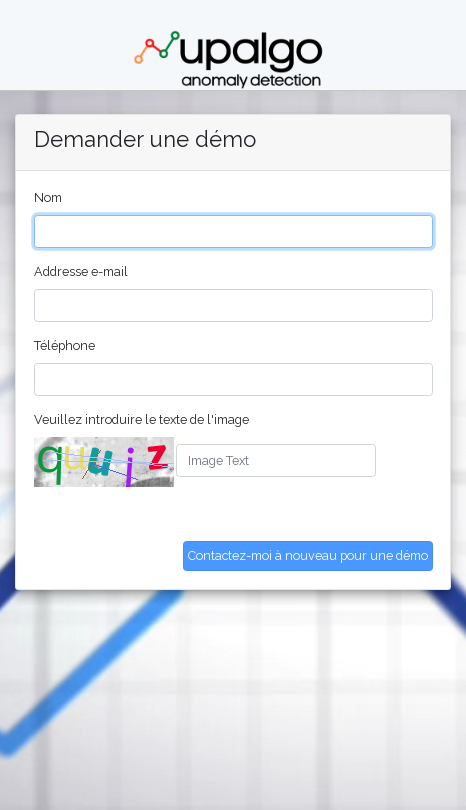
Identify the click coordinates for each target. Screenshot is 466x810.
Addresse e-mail (81, 271)
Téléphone (64, 345)
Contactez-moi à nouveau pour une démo (308, 555)
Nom (48, 197)
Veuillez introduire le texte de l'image (141, 419)
